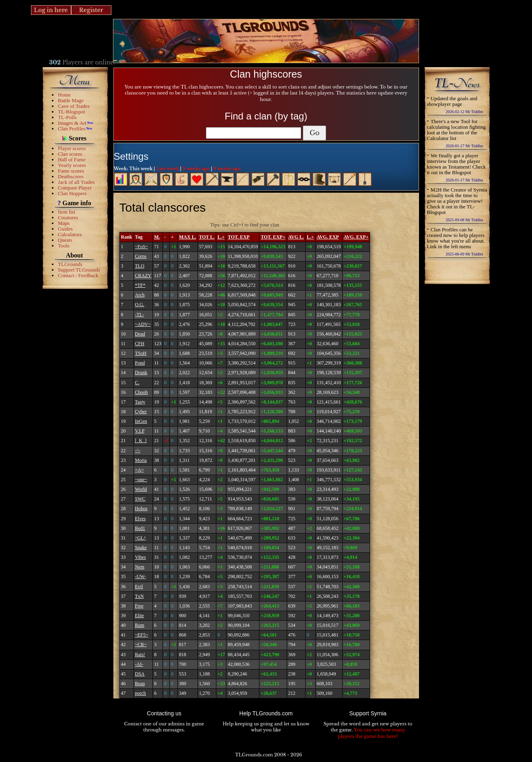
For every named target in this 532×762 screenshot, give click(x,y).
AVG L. (296, 237)
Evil (139, 587)
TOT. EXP (238, 237)
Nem (140, 567)
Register (91, 10)
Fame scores (71, 171)
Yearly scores (72, 165)
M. (157, 237)
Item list (67, 212)
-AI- (139, 664)
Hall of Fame (72, 160)
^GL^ (141, 538)
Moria (141, 460)
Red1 (140, 528)
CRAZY (143, 276)
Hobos (141, 509)
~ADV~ (143, 324)
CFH (140, 344)
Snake (141, 548)
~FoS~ (142, 247)
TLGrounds (70, 264)
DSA (140, 674)
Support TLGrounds (79, 270)
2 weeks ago (196, 169)
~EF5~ (142, 635)
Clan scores (70, 154)
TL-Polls (67, 117)
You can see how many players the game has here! (371, 733)
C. (137, 383)
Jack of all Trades (76, 182)
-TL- (140, 315)
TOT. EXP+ (273, 237)
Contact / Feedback (78, 275)
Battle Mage (71, 100)
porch (141, 693)
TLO (140, 266)
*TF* (140, 285)
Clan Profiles (72, 129)
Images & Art (72, 123)
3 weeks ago (227, 169)
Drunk (141, 373)
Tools (64, 246)
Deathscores (71, 176)
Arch (140, 295)
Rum (140, 625)
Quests (65, 240)
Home (64, 95)
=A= (140, 470)
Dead (140, 334)
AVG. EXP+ (356, 237)
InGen (141, 421)
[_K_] (141, 441)
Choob (142, 392)
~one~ (141, 480)
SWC (140, 499)
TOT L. (207, 237)
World (141, 489)
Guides (65, 229)
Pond (140, 363)
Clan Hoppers (72, 193)
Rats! (140, 655)
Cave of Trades (74, 106)
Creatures (68, 217)
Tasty (140, 402)
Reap (140, 684)
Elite (140, 616)
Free (139, 606)
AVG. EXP (328, 237)
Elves (141, 519)
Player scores (72, 148)
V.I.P (140, 431)
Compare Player (75, 188)
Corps (141, 256)
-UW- (141, 577)
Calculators (70, 234)
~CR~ (141, 645)
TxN (140, 596)
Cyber (141, 412)
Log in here (51, 10)
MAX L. (188, 237)
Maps (64, 223)
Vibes (141, 557)
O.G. (140, 305)
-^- (138, 451)
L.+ (221, 237)
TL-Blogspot (71, 112)
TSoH (141, 353)
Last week (167, 169)
